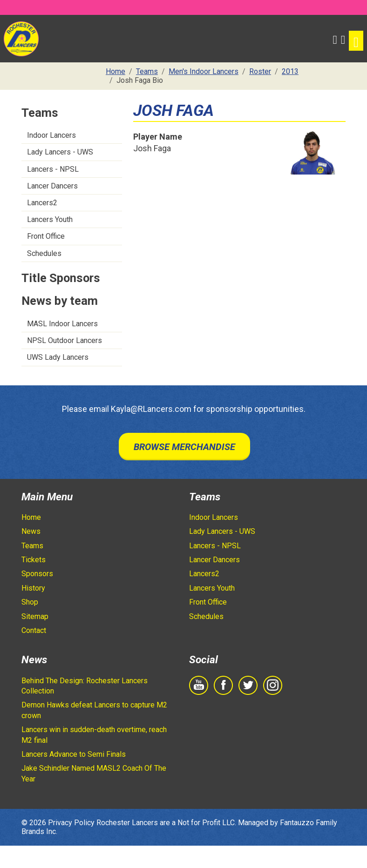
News (31, 531)
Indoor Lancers (51, 135)
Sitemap (35, 616)
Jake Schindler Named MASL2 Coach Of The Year (94, 773)
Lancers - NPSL (53, 169)
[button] (335, 39)
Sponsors (37, 574)
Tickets (34, 560)
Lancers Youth (50, 219)
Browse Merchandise (184, 447)
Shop (30, 602)
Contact (34, 630)
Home (31, 517)
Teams (32, 546)
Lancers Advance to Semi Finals (74, 754)
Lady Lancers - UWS (60, 152)
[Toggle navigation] (356, 41)
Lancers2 (42, 203)
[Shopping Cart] (343, 39)
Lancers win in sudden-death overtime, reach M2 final (94, 735)
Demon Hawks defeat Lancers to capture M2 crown (94, 710)
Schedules (44, 253)
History (33, 588)
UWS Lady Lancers (58, 357)
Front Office (46, 236)
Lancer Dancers (52, 186)
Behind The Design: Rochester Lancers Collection (85, 686)
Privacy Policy (71, 823)
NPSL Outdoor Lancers (65, 340)
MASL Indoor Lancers (62, 324)
